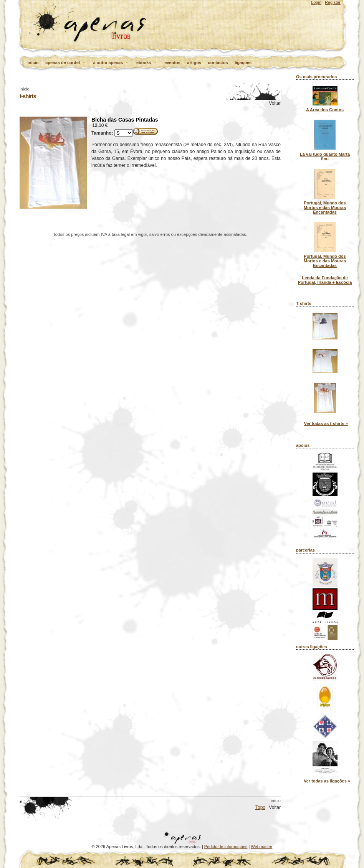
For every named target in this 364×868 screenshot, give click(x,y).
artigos (194, 63)
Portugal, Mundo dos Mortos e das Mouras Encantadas (325, 208)
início (33, 63)
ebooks (147, 63)
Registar (333, 2)
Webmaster (261, 847)
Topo (260, 807)
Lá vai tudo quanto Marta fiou (325, 156)
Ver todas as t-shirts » (326, 423)
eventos (172, 63)
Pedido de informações (226, 847)
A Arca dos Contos (325, 110)
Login (316, 2)
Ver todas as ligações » (327, 781)
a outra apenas (112, 63)
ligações (243, 63)
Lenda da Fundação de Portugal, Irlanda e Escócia (325, 280)
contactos (218, 63)
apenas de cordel (66, 63)
